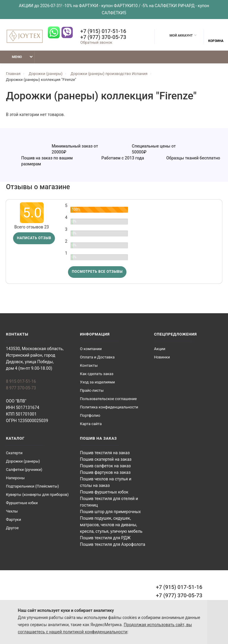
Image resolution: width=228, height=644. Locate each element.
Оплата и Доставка (97, 357)
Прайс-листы (92, 391)
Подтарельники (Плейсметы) (32, 486)
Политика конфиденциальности (109, 407)
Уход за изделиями (97, 382)
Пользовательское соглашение (108, 399)
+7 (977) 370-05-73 (103, 37)
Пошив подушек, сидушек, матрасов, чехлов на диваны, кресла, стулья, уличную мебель (111, 525)
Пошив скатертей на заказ (106, 460)
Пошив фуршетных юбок (104, 492)
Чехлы (12, 511)
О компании (91, 349)
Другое (12, 528)
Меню (13, 57)
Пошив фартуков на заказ (105, 473)
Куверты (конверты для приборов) (37, 495)
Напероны (15, 478)
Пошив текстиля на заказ (105, 453)
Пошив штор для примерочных (110, 512)
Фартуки (14, 520)
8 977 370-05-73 (21, 388)
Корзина (216, 37)
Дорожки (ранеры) (23, 462)
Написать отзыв (34, 239)
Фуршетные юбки (22, 503)
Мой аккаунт (178, 35)
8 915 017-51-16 (21, 382)
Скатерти (14, 453)
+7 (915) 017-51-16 (103, 31)
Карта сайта (91, 424)
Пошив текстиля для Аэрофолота (113, 545)
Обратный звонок (96, 42)
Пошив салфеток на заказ (105, 466)
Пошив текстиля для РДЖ (105, 538)
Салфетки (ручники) (24, 470)
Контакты (89, 366)
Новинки (162, 357)
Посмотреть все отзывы (97, 272)
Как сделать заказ (97, 374)
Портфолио (90, 416)
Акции (160, 349)
